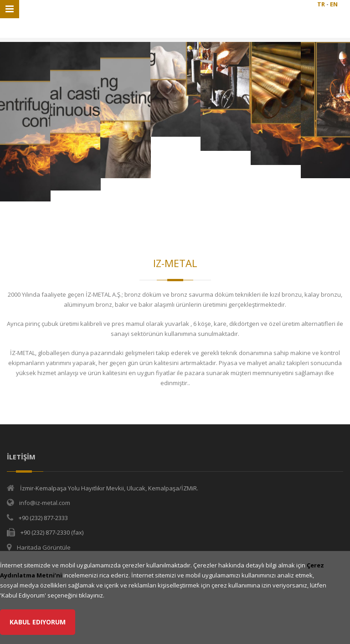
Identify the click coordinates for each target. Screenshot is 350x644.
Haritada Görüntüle (44, 547)
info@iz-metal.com (45, 503)
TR (321, 4)
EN (334, 4)
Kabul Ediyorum (38, 622)
